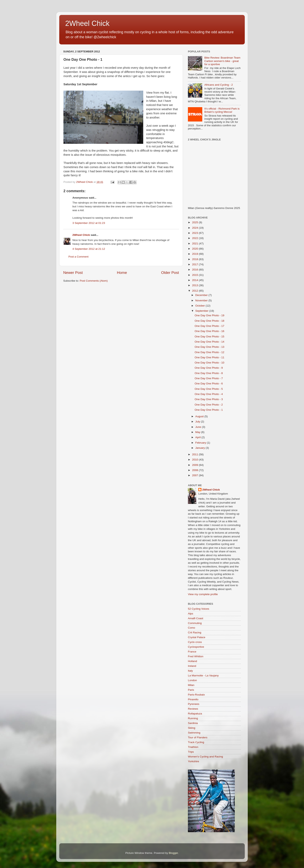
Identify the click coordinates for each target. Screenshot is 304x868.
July (198, 422)
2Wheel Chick (87, 23)
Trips (191, 752)
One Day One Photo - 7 (209, 378)
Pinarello (193, 699)
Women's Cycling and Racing (205, 757)
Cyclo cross (195, 642)
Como (191, 628)
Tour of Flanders (198, 737)
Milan (191, 685)
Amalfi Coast (196, 618)
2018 (195, 259)
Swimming (194, 733)
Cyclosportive (196, 647)
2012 (195, 291)
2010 (195, 460)
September (202, 311)
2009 (195, 465)
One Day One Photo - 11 (210, 357)
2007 (195, 475)
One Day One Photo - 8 (209, 373)
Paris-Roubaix (196, 695)
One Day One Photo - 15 (210, 337)
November (202, 300)
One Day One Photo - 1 (209, 410)
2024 (195, 228)
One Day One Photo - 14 (210, 342)
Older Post (170, 273)
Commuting (195, 623)
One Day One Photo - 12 (210, 352)
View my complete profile (203, 594)
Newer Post (73, 273)
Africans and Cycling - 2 (219, 85)
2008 (195, 470)
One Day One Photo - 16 (210, 331)
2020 (195, 249)
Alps (190, 614)
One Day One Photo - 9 (209, 368)
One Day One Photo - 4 (209, 394)
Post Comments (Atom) (94, 281)
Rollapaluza (195, 714)
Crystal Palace (197, 637)
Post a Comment (78, 257)
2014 (195, 280)
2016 (195, 270)
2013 (195, 285)
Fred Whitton (196, 656)
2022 (195, 238)
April (198, 437)
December (202, 295)
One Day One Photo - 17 (210, 326)
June (199, 427)
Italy (190, 671)
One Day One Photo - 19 (210, 315)
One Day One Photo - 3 (209, 399)
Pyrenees (194, 704)
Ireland (192, 666)
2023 (195, 233)
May (198, 432)
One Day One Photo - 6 (209, 384)
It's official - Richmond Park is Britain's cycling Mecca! (222, 110)
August (200, 416)
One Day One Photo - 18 (210, 321)
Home (122, 273)
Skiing (192, 728)
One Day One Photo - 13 (210, 347)
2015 (195, 275)
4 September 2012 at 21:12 (89, 249)
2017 (195, 264)
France (192, 652)
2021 (195, 243)
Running (193, 718)
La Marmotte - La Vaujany (203, 675)
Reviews (193, 709)
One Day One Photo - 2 (209, 405)
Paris (191, 690)
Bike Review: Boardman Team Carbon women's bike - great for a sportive (222, 61)
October (200, 306)
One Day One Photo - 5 (209, 389)
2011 (195, 454)
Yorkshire (193, 761)
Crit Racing (195, 632)
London (192, 680)
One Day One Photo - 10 (210, 363)
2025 (195, 222)
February (201, 443)
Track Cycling (196, 742)
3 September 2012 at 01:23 (89, 223)
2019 (195, 254)
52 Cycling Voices (199, 609)
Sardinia (193, 723)
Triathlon (193, 747)
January (200, 448)
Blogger (173, 853)
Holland (192, 661)
